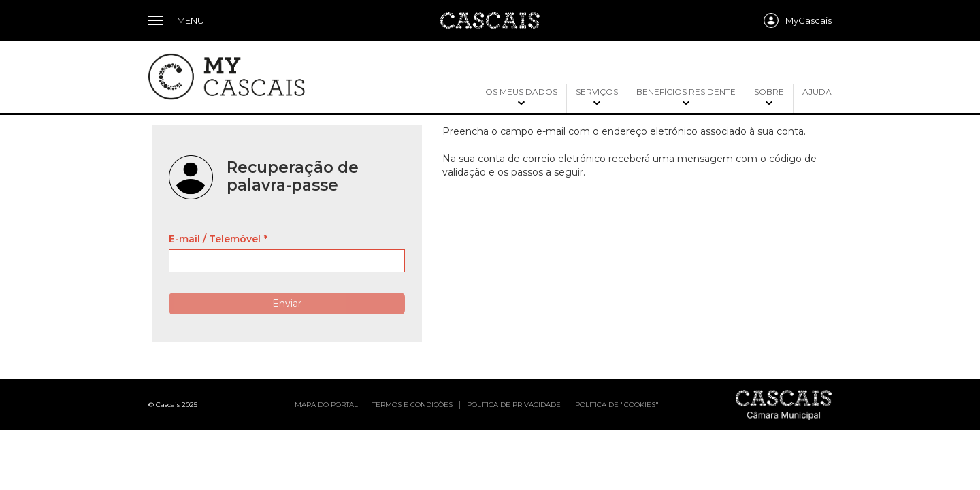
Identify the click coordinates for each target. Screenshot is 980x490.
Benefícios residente (686, 92)
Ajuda (817, 92)
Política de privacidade (514, 405)
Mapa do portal (326, 405)
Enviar (287, 304)
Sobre (769, 92)
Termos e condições (412, 405)
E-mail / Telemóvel (215, 239)
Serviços (597, 92)
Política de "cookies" (617, 405)
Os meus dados (521, 92)
